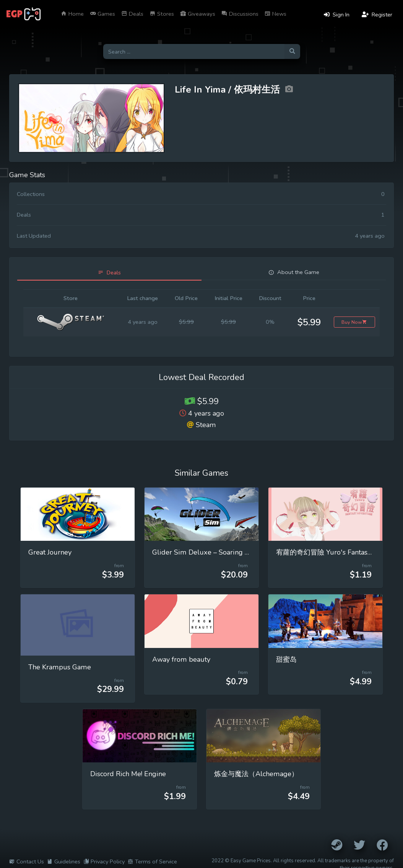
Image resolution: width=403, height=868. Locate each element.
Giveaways (198, 14)
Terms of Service (152, 861)
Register (377, 15)
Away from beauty (181, 659)
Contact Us (27, 861)
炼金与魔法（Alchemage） (256, 774)
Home (72, 14)
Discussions (240, 14)
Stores (162, 14)
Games (102, 14)
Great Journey (50, 552)
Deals (132, 14)
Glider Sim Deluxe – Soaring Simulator (214, 552)
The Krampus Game (60, 667)
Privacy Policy (104, 861)
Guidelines (64, 861)
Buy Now (354, 322)
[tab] (109, 273)
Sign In (337, 15)
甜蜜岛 (286, 659)
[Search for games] (194, 51)
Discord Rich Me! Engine (128, 774)
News (275, 14)
